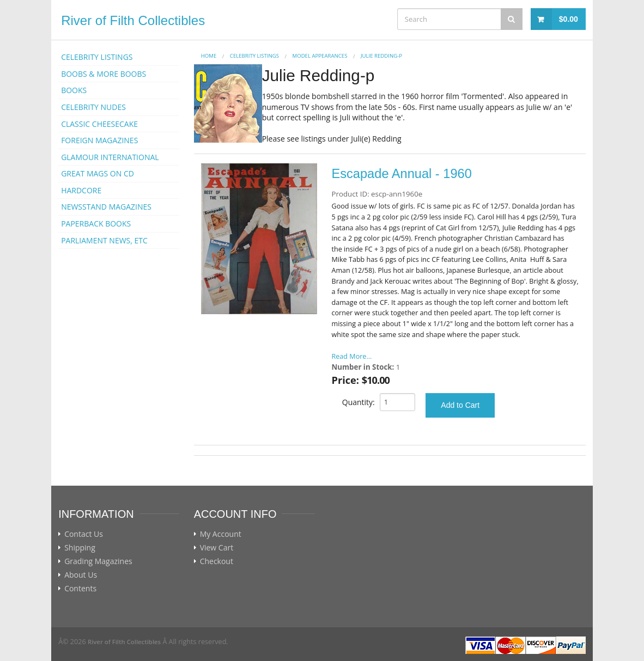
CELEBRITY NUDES (93, 107)
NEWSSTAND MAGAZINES (106, 207)
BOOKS (74, 90)
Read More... (352, 356)
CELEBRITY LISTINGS (97, 57)
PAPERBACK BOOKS (96, 224)
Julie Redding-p (381, 56)
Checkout (217, 561)
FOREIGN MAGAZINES (99, 140)
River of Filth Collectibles (133, 20)
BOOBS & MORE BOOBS (104, 74)
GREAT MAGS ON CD (98, 173)
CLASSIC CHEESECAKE (99, 124)
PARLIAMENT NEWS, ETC (104, 240)
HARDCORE (81, 190)
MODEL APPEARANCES (320, 56)
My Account (221, 534)
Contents (80, 589)
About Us (81, 575)
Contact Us (84, 534)
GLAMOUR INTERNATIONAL (110, 157)
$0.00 (569, 19)
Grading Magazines (98, 561)
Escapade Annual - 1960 (402, 174)
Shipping (80, 548)
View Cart (217, 548)
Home (209, 56)
